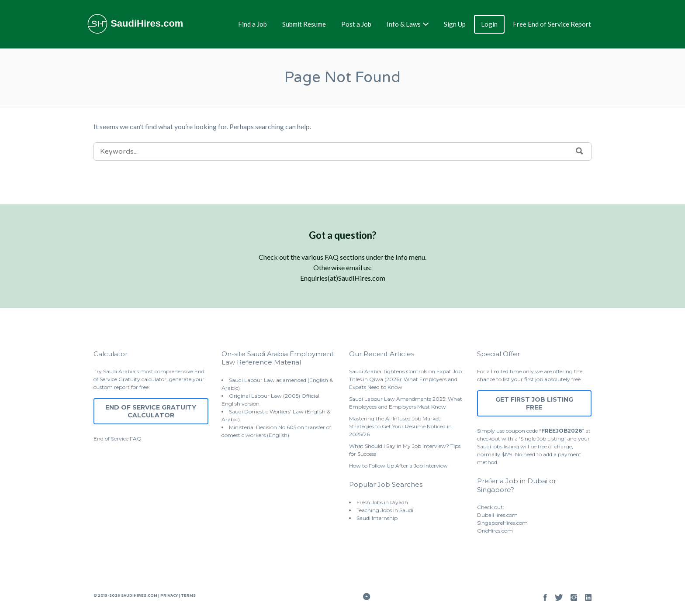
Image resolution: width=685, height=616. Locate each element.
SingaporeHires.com (502, 523)
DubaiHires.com (497, 515)
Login (489, 24)
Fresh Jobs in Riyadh (382, 502)
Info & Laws (404, 24)
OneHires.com (495, 531)
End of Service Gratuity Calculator (151, 411)
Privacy (169, 595)
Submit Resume (304, 24)
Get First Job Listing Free (534, 403)
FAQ (136, 439)
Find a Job (253, 24)
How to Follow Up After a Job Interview (398, 466)
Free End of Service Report (552, 24)
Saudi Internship (377, 518)
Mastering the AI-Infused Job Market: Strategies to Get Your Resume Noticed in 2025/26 (400, 426)
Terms (188, 595)
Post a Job (356, 24)
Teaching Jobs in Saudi (385, 510)
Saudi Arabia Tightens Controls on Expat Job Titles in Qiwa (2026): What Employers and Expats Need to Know (405, 379)
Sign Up (455, 24)
